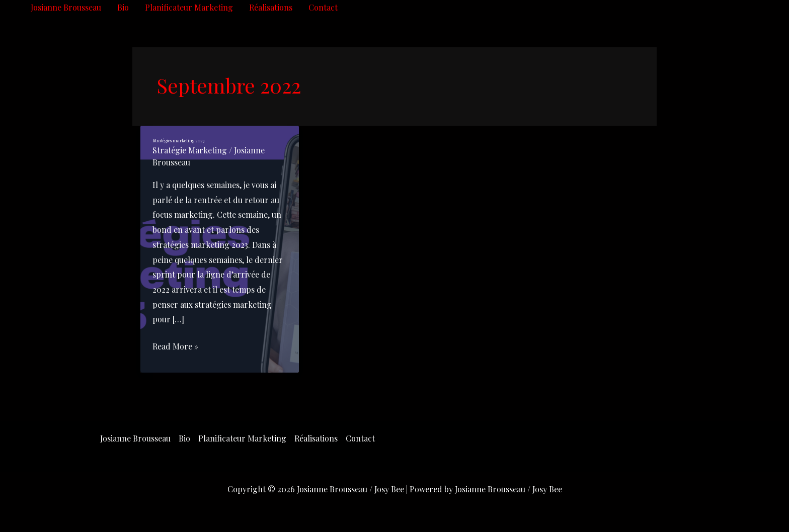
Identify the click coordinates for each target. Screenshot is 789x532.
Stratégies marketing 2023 (178, 140)
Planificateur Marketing (189, 7)
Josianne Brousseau (66, 7)
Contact (323, 7)
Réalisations (271, 7)
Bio (123, 7)
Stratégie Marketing (190, 150)
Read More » (175, 346)
